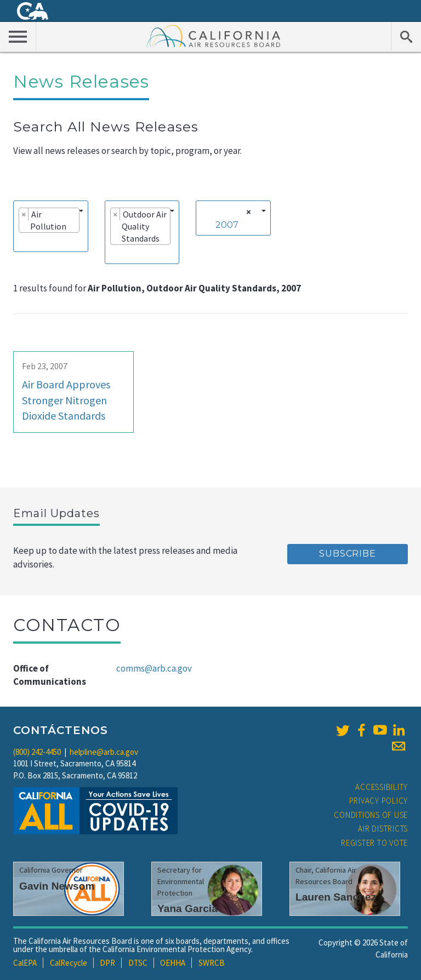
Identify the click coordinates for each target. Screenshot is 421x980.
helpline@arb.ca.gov (104, 752)
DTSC (138, 963)
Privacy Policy (379, 801)
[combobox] (51, 226)
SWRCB (212, 963)
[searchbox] (22, 242)
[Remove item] (24, 214)
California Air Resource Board (214, 36)
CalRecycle (69, 963)
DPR (107, 963)
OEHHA (173, 963)
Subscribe (347, 554)
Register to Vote (374, 843)
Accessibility (382, 787)
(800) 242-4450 (37, 752)
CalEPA (25, 963)
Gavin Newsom (57, 886)
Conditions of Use (371, 815)
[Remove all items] (247, 212)
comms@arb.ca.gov (154, 668)
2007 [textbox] (227, 225)
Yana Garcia (187, 909)
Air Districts (383, 829)
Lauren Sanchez (336, 897)
